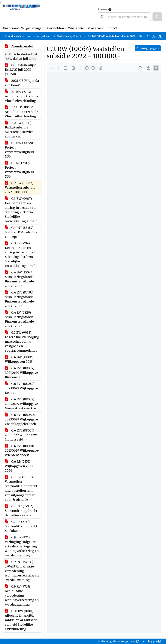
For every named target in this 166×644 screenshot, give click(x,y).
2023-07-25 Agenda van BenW (22, 83)
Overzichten (55, 28)
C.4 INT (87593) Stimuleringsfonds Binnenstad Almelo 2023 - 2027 (19, 299)
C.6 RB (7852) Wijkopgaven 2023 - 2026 (20, 466)
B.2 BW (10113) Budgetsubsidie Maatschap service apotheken (19, 130)
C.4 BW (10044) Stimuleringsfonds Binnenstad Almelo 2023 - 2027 (19, 279)
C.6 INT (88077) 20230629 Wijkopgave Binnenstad (21, 373)
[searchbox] (124, 17)
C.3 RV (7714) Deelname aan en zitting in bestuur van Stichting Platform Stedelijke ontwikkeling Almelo (21, 254)
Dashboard (11, 28)
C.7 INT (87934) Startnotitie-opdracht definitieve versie (21, 511)
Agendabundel (19, 46)
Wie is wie (76, 28)
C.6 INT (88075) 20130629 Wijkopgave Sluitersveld (21, 435)
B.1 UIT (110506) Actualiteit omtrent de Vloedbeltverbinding (21, 112)
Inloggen (153, 641)
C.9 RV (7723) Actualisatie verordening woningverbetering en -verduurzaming (22, 595)
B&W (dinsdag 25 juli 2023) (71, 36)
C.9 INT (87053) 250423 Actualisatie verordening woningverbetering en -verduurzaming (22, 571)
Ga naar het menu (1, 3)
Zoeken (103, 9)
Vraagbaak (96, 28)
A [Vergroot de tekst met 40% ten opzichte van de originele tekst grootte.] (160, 36)
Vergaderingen (32, 28)
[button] (157, 17)
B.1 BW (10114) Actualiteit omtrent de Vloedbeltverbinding (21, 96)
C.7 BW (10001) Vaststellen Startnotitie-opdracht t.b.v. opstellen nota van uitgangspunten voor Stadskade (21, 488)
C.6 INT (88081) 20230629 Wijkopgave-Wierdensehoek (22, 450)
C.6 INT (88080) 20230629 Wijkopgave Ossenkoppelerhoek (21, 419)
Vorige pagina (148, 48)
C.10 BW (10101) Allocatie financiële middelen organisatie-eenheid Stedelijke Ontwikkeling (22, 620)
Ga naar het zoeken (0, 3)
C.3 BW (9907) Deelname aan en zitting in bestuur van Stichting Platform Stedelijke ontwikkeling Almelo (21, 210)
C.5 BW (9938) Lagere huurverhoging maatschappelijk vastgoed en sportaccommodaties (22, 342)
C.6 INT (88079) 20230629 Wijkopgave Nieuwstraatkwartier (21, 404)
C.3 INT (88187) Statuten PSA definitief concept (22, 232)
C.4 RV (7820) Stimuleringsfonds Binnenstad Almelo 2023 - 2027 (19, 319)
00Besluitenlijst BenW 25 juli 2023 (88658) (20, 70)
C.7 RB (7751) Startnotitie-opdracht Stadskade (21, 526)
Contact (111, 28)
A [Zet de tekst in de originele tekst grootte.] (147, 36)
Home (30, 36)
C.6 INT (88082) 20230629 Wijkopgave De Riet (21, 388)
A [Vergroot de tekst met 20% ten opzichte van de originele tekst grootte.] (154, 36)
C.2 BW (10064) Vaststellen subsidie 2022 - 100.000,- (20, 188)
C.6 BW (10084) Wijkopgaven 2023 (19, 359)
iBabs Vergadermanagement (118, 641)
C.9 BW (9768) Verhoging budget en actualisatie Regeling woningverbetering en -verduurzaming (22, 546)
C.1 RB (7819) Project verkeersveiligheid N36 (19, 170)
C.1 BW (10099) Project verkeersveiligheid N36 (19, 150)
